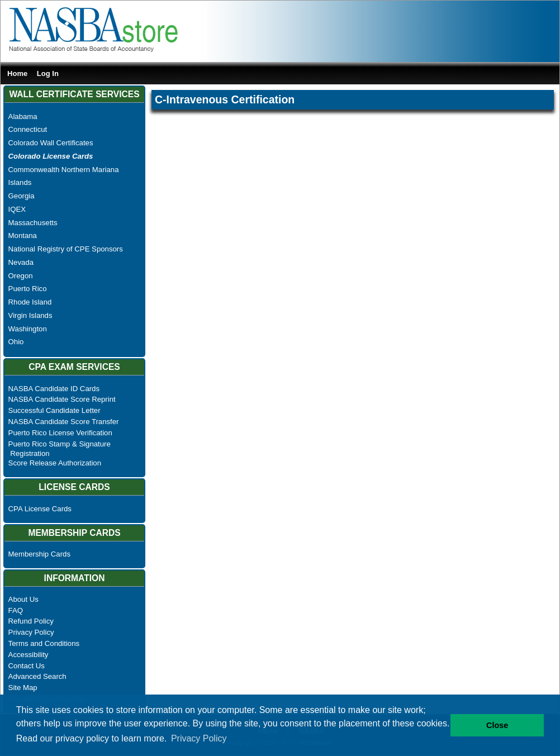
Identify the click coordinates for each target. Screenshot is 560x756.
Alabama (23, 117)
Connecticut (28, 129)
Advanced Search (37, 676)
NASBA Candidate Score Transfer (64, 422)
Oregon (21, 276)
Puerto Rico (28, 289)
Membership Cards (39, 554)
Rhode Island (30, 302)
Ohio (16, 342)
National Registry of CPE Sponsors (66, 249)
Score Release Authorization (55, 463)
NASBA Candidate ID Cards (54, 389)
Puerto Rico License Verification (60, 433)
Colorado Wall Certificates (51, 143)
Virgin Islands (30, 315)
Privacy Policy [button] (199, 738)
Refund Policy (31, 621)
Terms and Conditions (44, 643)
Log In (48, 73)
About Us (23, 599)
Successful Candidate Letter (54, 410)
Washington (28, 329)
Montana (23, 236)
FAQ (16, 610)
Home (17, 73)
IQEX (17, 209)
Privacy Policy (31, 632)
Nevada (21, 262)
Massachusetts (33, 223)
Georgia (22, 196)
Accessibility (29, 655)
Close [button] (497, 725)
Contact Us (27, 666)
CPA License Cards (40, 509)
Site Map (23, 688)
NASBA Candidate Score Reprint (62, 399)
